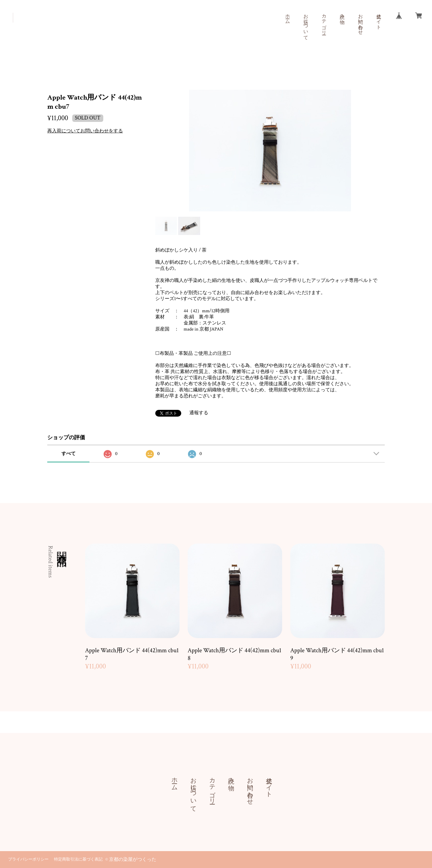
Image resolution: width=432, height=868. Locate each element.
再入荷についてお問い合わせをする (85, 131)
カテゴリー (324, 22)
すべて (69, 454)
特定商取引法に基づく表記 (78, 859)
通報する (199, 413)
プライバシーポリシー (28, 859)
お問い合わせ (360, 22)
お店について (305, 24)
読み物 (342, 14)
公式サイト (378, 19)
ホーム (287, 16)
